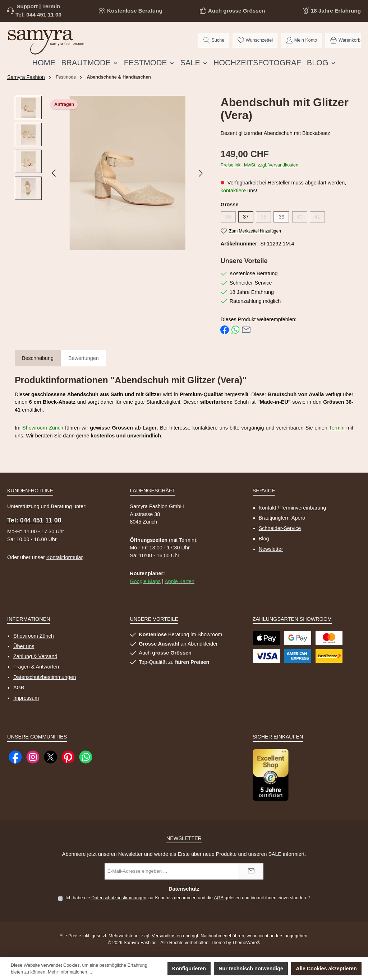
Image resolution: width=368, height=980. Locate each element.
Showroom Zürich (43, 428)
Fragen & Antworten (36, 667)
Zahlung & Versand (35, 656)
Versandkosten (167, 936)
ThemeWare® (246, 943)
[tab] (38, 359)
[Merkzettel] (255, 40)
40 (302, 218)
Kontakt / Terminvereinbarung (293, 508)
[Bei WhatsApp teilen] (235, 329)
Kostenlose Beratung (135, 11)
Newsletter (271, 549)
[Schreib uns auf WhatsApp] (86, 757)
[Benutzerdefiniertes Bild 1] (271, 775)
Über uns (24, 646)
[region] (111, 173)
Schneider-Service (280, 528)
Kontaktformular (65, 557)
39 (284, 218)
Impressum (26, 698)
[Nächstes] (201, 173)
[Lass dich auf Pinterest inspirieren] (68, 757)
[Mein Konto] (301, 40)
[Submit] (251, 871)
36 (231, 218)
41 (320, 218)
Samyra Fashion (26, 77)
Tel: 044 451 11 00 (38, 15)
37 (246, 217)
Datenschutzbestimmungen (45, 677)
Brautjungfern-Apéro (282, 518)
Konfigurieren (189, 969)
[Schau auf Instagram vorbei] (33, 757)
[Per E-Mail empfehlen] (246, 329)
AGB (19, 688)
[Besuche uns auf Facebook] (15, 757)
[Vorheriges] (54, 173)
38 (266, 218)
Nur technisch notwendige (251, 969)
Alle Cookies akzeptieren (326, 969)
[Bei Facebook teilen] (225, 329)
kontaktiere (233, 191)
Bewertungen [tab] (84, 358)
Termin (337, 428)
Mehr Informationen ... (70, 972)
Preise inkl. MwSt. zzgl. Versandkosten (259, 165)
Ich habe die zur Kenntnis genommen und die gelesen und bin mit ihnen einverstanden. (188, 898)
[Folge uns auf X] (50, 757)
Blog (264, 539)
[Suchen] (214, 40)
